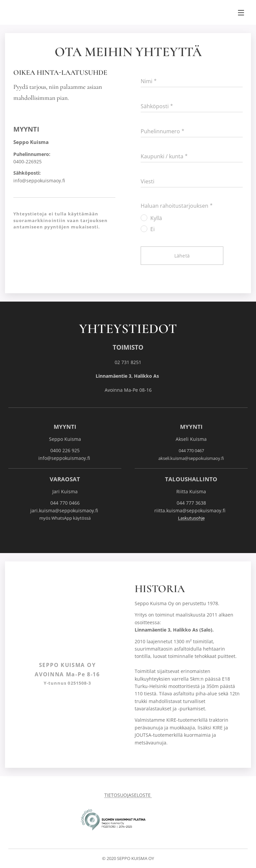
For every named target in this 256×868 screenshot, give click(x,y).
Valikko (241, 13)
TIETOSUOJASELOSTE (128, 795)
